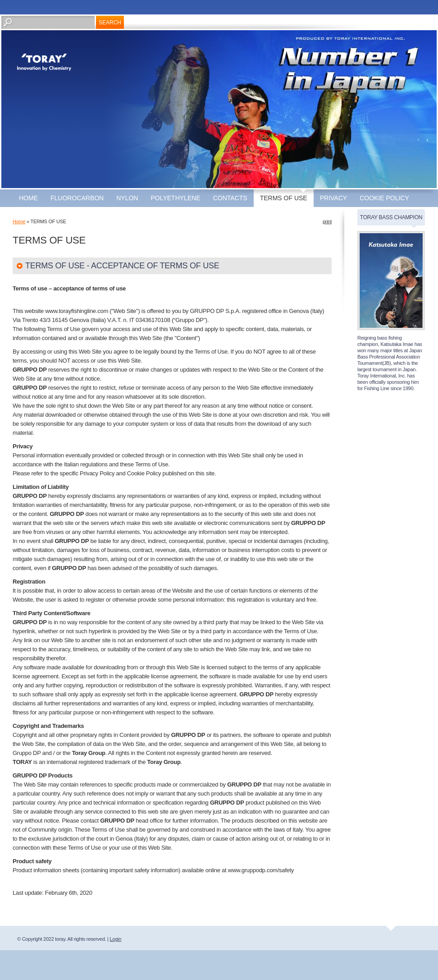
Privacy (333, 198)
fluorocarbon (77, 198)
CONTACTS (230, 198)
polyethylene (175, 198)
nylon (127, 198)
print (327, 221)
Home (28, 198)
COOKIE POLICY (384, 198)
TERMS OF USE (284, 198)
